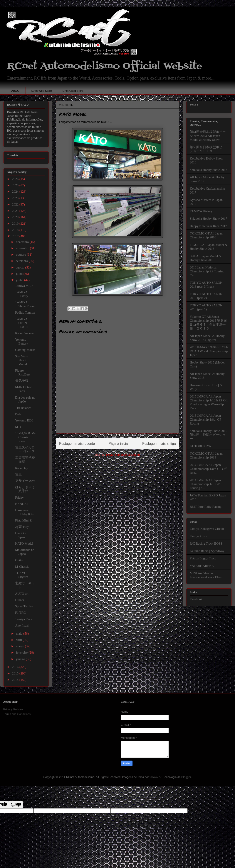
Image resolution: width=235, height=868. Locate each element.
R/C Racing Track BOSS (206, 544)
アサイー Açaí (25, 481)
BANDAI (22, 504)
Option (20, 560)
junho (20, 280)
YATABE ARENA (202, 566)
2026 (16, 179)
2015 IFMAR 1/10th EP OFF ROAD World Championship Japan (209, 351)
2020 (16, 217)
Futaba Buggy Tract (203, 558)
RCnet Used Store (72, 91)
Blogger (186, 777)
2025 (16, 185)
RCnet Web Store (41, 91)
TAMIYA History (201, 211)
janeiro (21, 659)
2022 (16, 204)
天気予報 (22, 381)
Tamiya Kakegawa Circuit (207, 529)
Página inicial (119, 444)
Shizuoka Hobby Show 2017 (208, 219)
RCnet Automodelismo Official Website (104, 66)
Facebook (196, 599)
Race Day (22, 468)
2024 (16, 192)
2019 (16, 224)
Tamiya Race (24, 619)
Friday (19, 498)
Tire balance (23, 408)
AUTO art (22, 594)
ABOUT (16, 91)
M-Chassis (22, 567)
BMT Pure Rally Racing (206, 507)
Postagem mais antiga (159, 444)
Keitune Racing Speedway (207, 551)
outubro (21, 255)
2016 (16, 667)
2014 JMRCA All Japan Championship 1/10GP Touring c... (205, 484)
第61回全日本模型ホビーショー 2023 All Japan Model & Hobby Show (208, 136)
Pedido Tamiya (25, 313)
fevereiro (22, 652)
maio (20, 634)
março (20, 646)
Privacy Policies (13, 709)
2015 (16, 673)
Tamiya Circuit (200, 536)
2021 (16, 211)
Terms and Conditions (17, 714)
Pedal (19, 414)
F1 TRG (21, 613)
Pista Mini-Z (23, 520)
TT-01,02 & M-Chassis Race (25, 437)
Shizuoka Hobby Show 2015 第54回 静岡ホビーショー (208, 435)
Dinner (20, 600)
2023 (16, 198)
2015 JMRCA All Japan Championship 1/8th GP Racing (205, 420)
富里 (18, 474)
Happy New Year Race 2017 (208, 226)
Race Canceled (25, 333)
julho (20, 274)
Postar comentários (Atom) (123, 455)
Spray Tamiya (24, 606)
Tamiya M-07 (24, 286)
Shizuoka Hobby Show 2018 (208, 170)
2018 (16, 230)
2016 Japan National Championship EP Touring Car (207, 271)
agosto (21, 267)
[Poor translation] (16, 805)
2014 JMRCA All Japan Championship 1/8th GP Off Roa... (208, 469)
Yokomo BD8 (24, 420)
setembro (22, 261)
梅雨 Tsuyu (23, 527)
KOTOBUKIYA (200, 446)
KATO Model (24, 544)
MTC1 (20, 427)
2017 (16, 236)
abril (19, 640)
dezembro (23, 242)
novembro (23, 248)
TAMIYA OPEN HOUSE (22, 323)
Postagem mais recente (77, 444)
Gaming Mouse (25, 350)
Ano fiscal (22, 625)
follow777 (156, 777)
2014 (16, 680)
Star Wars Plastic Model (22, 360)
